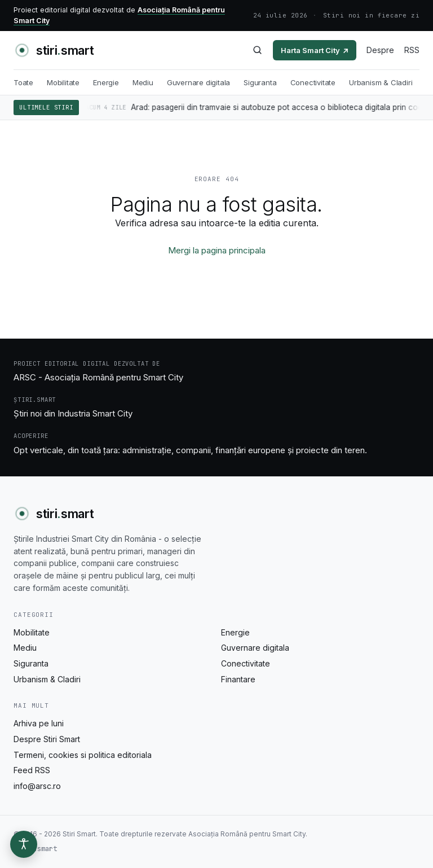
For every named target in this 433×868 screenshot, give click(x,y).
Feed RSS (32, 770)
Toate (23, 82)
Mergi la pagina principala (217, 250)
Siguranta (260, 82)
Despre (380, 50)
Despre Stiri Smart (47, 739)
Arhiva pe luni (39, 723)
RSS (412, 50)
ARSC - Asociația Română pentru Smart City (98, 377)
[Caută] (257, 50)
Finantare (238, 679)
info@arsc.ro (37, 786)
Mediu (143, 82)
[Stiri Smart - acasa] (54, 50)
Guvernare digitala (199, 82)
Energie (106, 82)
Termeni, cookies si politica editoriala (83, 755)
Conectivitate (313, 82)
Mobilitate (63, 82)
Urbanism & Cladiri (381, 82)
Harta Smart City (315, 50)
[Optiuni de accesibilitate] (24, 844)
